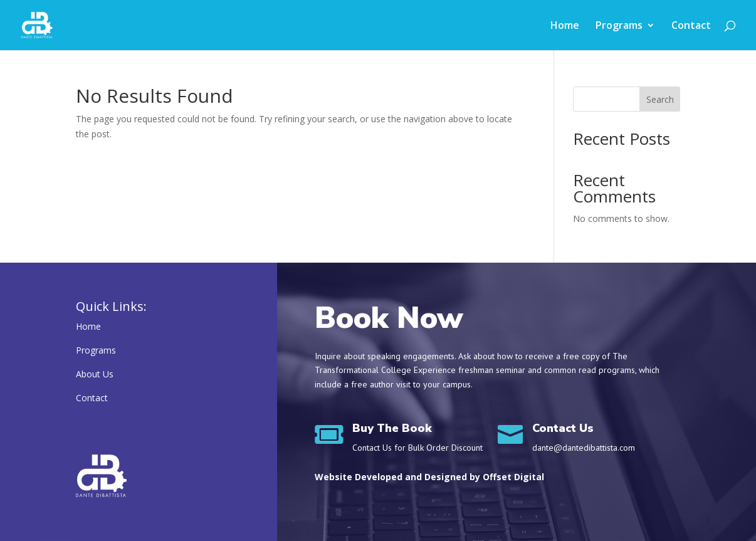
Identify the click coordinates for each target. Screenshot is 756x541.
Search (660, 99)
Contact (691, 26)
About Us (95, 374)
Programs (619, 26)
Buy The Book (392, 428)
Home (565, 26)
